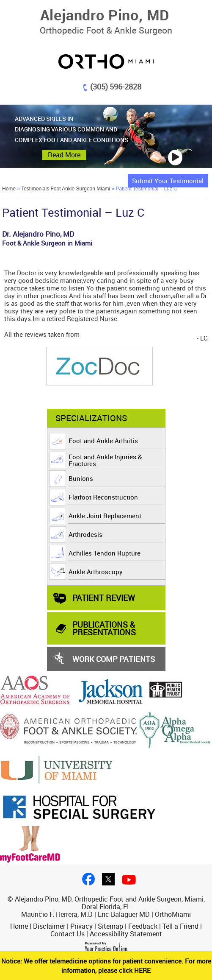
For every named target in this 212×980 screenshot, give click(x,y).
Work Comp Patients (114, 659)
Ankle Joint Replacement (105, 516)
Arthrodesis (85, 534)
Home (9, 189)
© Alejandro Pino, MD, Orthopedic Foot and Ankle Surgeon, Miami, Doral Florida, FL (106, 903)
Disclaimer (49, 926)
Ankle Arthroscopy (96, 572)
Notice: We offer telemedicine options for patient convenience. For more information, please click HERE (106, 966)
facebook (88, 879)
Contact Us (67, 934)
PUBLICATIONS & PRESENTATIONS (104, 628)
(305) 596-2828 (116, 87)
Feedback (143, 926)
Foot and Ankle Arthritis (103, 441)
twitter (108, 879)
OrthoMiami (173, 914)
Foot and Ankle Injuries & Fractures (105, 460)
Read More (64, 155)
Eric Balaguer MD (124, 914)
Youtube (129, 880)
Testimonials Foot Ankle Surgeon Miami (66, 189)
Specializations (91, 418)
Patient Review (104, 598)
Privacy (81, 926)
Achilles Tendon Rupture (105, 553)
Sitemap (110, 926)
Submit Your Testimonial (168, 181)
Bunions (81, 478)
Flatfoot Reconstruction (103, 497)
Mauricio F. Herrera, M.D (57, 914)
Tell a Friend (180, 926)
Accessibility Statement (126, 934)
